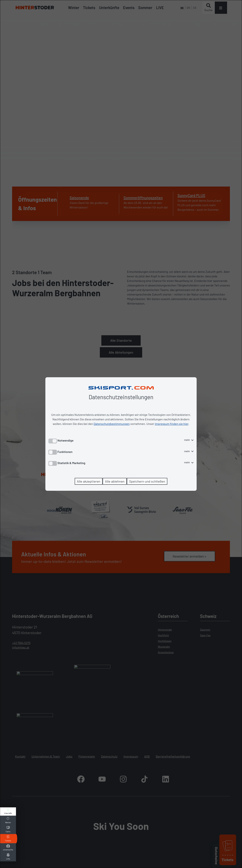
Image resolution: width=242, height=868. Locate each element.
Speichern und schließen (147, 481)
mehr (189, 440)
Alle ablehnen (115, 481)
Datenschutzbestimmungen (112, 424)
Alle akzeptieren (89, 481)
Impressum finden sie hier (172, 424)
